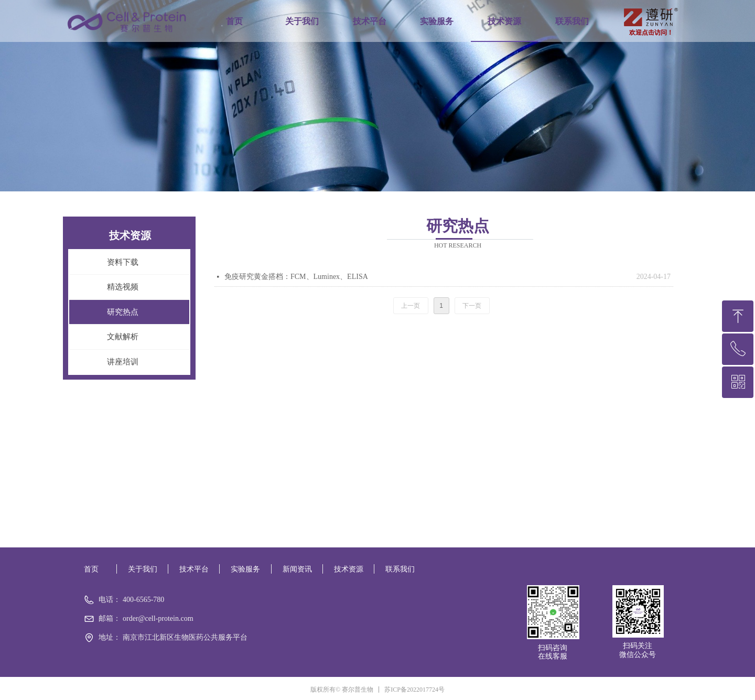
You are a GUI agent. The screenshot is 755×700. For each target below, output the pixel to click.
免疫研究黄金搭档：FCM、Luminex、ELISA (296, 277)
